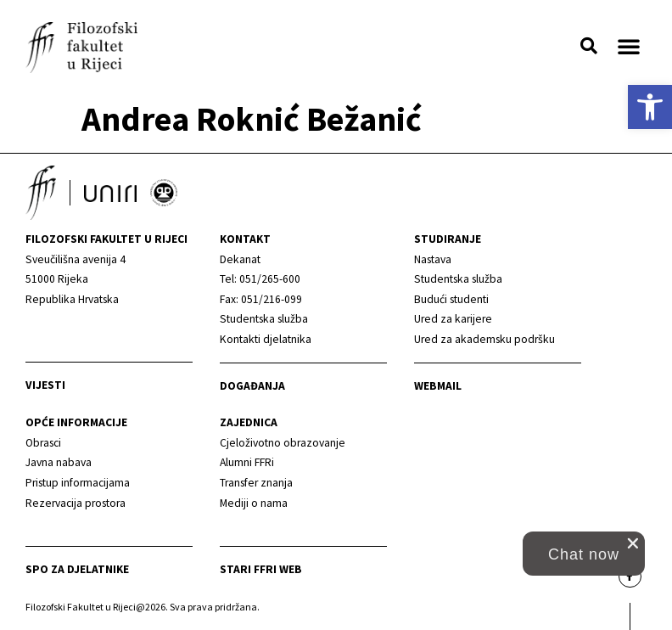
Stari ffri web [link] (261, 569)
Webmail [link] (438, 386)
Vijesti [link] (45, 385)
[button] (589, 46)
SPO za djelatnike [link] (77, 569)
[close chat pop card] (633, 543)
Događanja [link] (252, 386)
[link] (650, 107)
